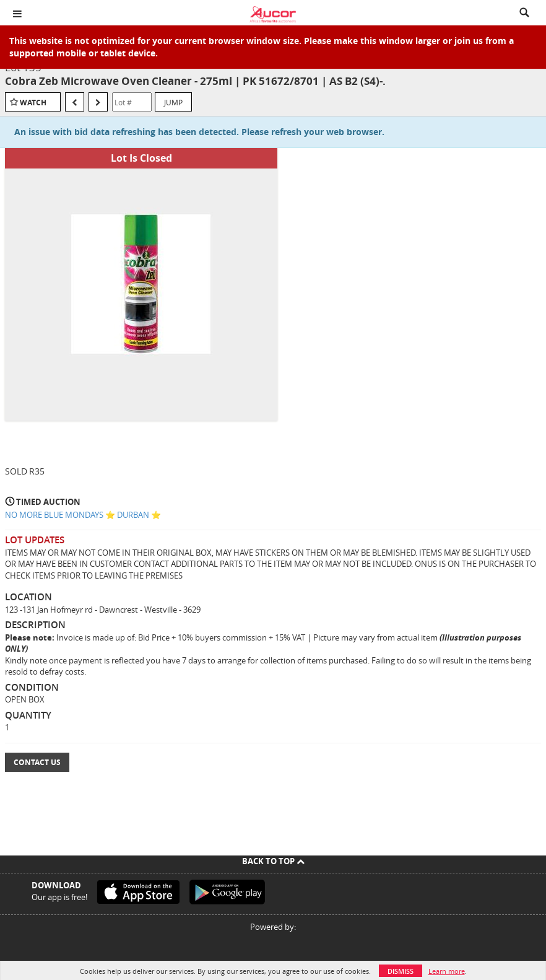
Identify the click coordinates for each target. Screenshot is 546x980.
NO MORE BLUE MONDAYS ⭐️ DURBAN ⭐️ (83, 515)
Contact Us (37, 762)
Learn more (447, 971)
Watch (33, 103)
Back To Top (273, 861)
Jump (173, 102)
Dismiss (401, 971)
